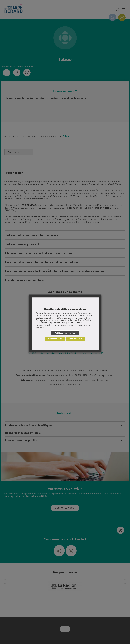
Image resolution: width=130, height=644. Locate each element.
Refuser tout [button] (76, 339)
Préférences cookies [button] (65, 333)
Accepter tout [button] (55, 339)
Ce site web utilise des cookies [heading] (65, 309)
